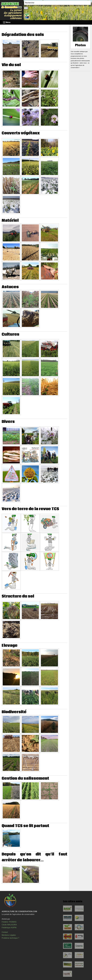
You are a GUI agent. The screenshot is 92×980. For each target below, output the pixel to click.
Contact (5, 932)
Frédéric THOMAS (9, 922)
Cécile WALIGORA (9, 925)
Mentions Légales (9, 935)
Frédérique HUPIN (9, 928)
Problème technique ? (10, 938)
